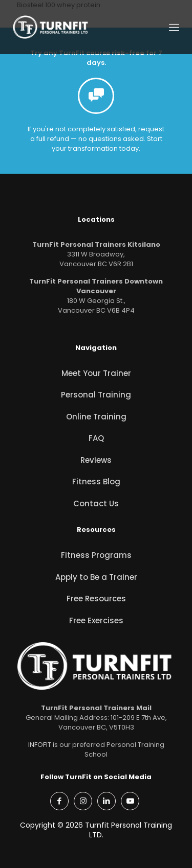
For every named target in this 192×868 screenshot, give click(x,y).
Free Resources (96, 599)
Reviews (96, 460)
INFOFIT (40, 745)
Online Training (96, 417)
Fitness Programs (96, 555)
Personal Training (96, 395)
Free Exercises (96, 620)
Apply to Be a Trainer (96, 577)
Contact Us (96, 503)
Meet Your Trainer (96, 373)
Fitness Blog (96, 482)
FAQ (96, 438)
